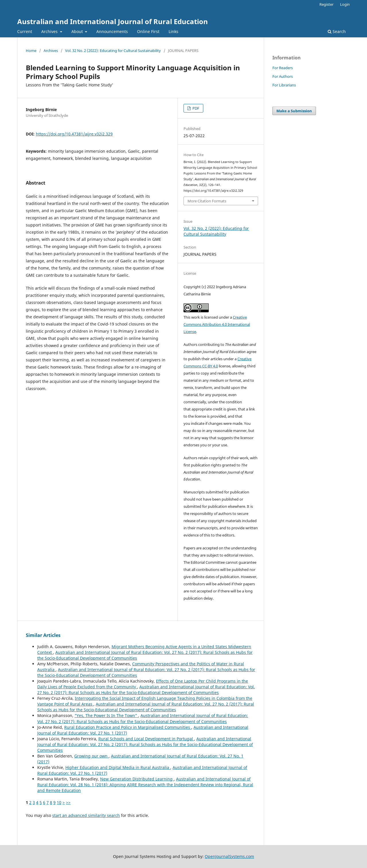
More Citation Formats (207, 201)
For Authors (283, 76)
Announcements (112, 31)
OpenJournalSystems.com (229, 856)
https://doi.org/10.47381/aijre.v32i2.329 (74, 134)
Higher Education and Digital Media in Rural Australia (118, 767)
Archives (50, 31)
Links (173, 31)
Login (345, 4)
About (78, 31)
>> (68, 802)
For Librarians (284, 85)
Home (31, 51)
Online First (148, 31)
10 (59, 802)
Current (25, 31)
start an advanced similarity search (86, 815)
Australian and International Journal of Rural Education (113, 21)
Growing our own (91, 756)
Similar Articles (43, 635)
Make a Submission (294, 111)
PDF (195, 108)
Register (326, 4)
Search (337, 31)
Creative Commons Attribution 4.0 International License (217, 324)
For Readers (283, 68)
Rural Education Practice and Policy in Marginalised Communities (128, 727)
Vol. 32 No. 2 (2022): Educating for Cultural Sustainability (113, 51)
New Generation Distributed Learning (137, 779)
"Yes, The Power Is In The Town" (106, 715)
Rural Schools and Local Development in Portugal (146, 739)
